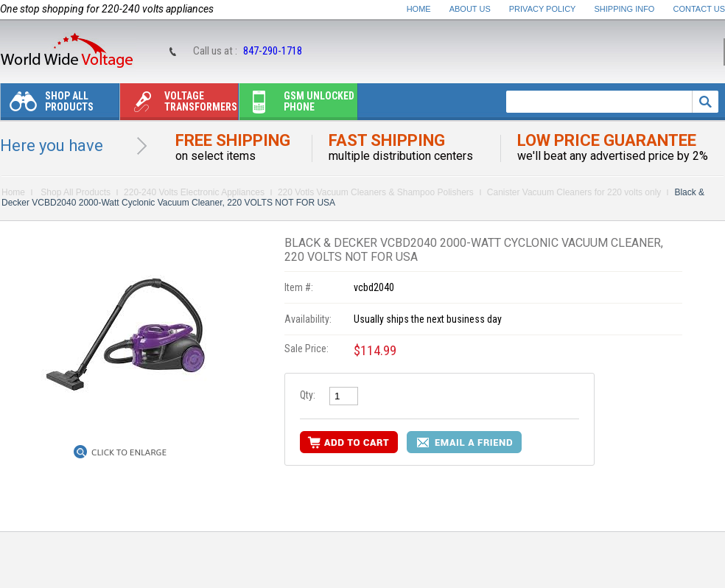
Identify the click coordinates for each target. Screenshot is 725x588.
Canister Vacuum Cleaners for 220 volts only (574, 192)
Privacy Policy (543, 9)
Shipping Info (625, 9)
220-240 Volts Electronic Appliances (194, 192)
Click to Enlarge (129, 452)
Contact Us (700, 9)
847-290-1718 (273, 51)
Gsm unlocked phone (297, 105)
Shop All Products (47, 105)
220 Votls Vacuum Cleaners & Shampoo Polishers (376, 192)
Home (419, 9)
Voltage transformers (179, 105)
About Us (470, 9)
